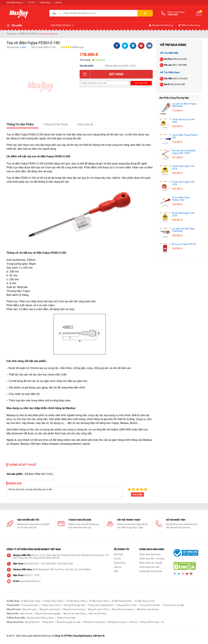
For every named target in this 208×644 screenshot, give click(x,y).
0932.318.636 (173, 59)
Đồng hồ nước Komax (74, 609)
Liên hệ (58, 3)
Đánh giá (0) (85, 124)
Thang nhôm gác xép (74, 605)
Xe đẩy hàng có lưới (145, 601)
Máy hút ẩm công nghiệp (48, 614)
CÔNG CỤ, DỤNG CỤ (29, 34)
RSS (116, 571)
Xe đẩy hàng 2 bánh (53, 601)
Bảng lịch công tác (117, 622)
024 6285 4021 (32, 564)
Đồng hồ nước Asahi (50, 609)
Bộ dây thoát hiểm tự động (40, 618)
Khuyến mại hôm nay (161, 25)
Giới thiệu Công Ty (15, 3)
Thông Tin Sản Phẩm (20, 124)
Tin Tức (31, 3)
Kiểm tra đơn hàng (189, 25)
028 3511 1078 (32, 575)
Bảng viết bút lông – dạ (152, 622)
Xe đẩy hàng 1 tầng (31, 601)
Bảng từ (134, 622)
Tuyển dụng (45, 3)
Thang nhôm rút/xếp (174, 605)
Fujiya (23, 47)
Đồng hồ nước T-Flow (98, 609)
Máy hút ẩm (26, 614)
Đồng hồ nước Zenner (123, 609)
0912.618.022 (174, 78)
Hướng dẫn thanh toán (151, 571)
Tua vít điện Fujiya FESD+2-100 (181, 199)
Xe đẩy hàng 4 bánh (122, 601)
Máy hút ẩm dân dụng (74, 614)
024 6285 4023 (49, 564)
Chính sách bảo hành (150, 554)
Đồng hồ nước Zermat (148, 609)
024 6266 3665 (65, 564)
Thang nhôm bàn (30, 605)
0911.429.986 (173, 65)
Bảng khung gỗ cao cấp (69, 622)
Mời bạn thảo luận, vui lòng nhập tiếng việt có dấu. (65, 493)
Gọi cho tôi (141, 83)
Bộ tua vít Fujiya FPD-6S (184, 244)
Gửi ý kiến (137, 494)
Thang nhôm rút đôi (126, 605)
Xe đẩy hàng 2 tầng (76, 601)
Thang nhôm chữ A (51, 605)
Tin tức (117, 559)
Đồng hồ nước (29, 609)
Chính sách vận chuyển (151, 563)
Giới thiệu (118, 554)
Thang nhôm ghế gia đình (101, 605)
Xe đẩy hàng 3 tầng (99, 601)
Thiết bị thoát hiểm (66, 618)
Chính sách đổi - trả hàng (152, 559)
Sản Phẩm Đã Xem (63, 25)
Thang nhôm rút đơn (150, 605)
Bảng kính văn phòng (94, 622)
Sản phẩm (14, 26)
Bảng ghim (48, 622)
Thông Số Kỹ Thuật (56, 124)
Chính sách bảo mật (149, 567)
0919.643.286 (172, 84)
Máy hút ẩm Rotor (98, 614)
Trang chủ (12, 34)
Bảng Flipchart (32, 622)
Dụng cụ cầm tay (49, 34)
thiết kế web (39, 636)
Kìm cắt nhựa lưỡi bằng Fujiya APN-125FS (184, 152)
